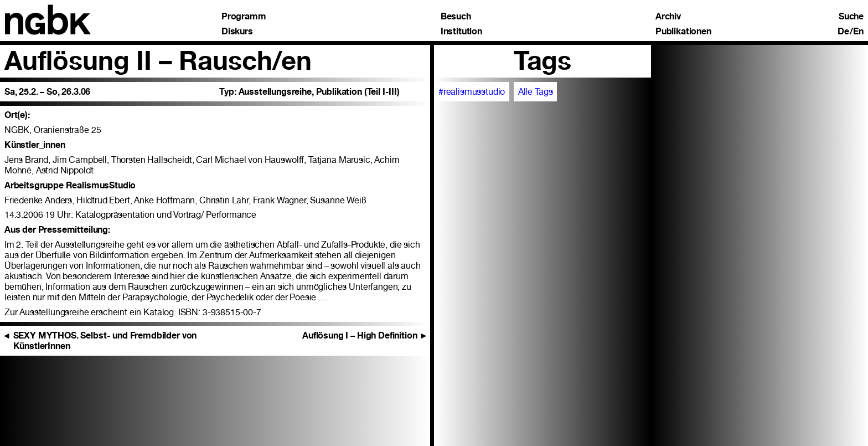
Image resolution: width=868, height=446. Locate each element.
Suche (851, 17)
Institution (461, 32)
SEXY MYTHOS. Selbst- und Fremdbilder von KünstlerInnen (99, 341)
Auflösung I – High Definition (365, 335)
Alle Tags (536, 92)
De (843, 32)
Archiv (668, 17)
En (858, 32)
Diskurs (237, 32)
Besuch (456, 17)
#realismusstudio (472, 92)
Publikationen (683, 32)
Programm (244, 17)
